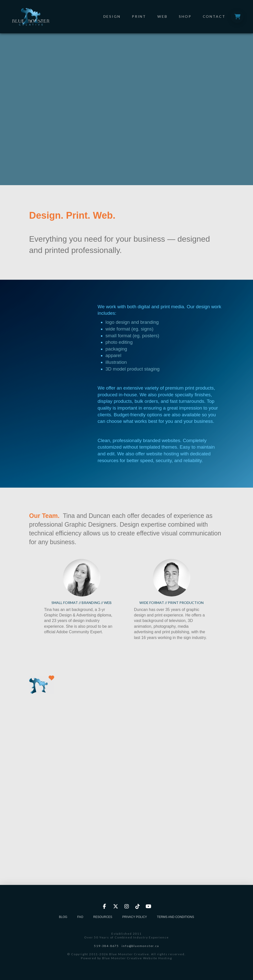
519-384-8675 (106, 946)
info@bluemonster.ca (140, 946)
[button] (237, 17)
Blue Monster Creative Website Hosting (137, 958)
